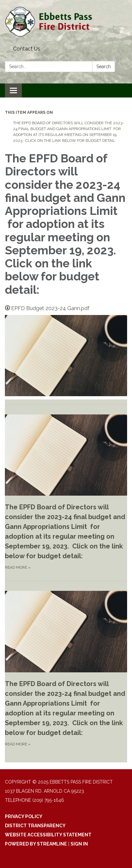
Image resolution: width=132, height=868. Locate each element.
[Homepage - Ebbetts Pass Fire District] (66, 22)
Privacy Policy (24, 816)
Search (104, 67)
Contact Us (27, 49)
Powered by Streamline (36, 844)
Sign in (79, 844)
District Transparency (35, 826)
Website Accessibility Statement (48, 835)
